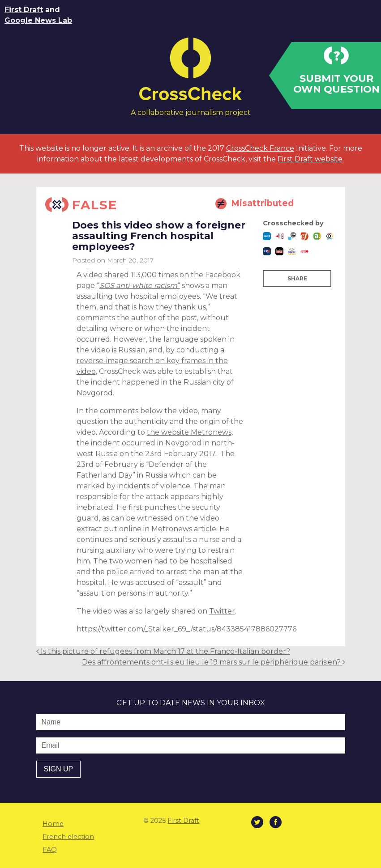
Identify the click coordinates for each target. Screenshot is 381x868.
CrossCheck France (260, 148)
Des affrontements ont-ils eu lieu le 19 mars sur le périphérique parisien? (214, 662)
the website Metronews (189, 432)
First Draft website (310, 159)
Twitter (222, 611)
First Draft (24, 10)
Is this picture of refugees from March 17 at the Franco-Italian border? (163, 651)
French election (68, 837)
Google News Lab (38, 20)
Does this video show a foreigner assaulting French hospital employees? (159, 236)
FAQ (50, 850)
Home (53, 824)
